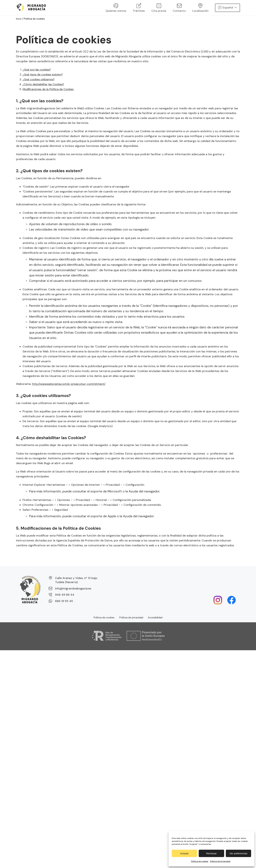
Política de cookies (200, 861)
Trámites (139, 8)
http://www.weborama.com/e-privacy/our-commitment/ (70, 384)
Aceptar (184, 853)
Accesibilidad (155, 618)
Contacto (179, 8)
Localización (200, 8)
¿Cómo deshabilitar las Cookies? (44, 84)
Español (228, 8)
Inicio (19, 19)
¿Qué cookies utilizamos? (40, 79)
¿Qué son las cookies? (37, 70)
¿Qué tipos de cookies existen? (44, 74)
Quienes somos (116, 8)
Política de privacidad (220, 861)
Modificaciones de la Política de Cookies (49, 89)
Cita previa (159, 8)
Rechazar (211, 853)
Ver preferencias (238, 853)
